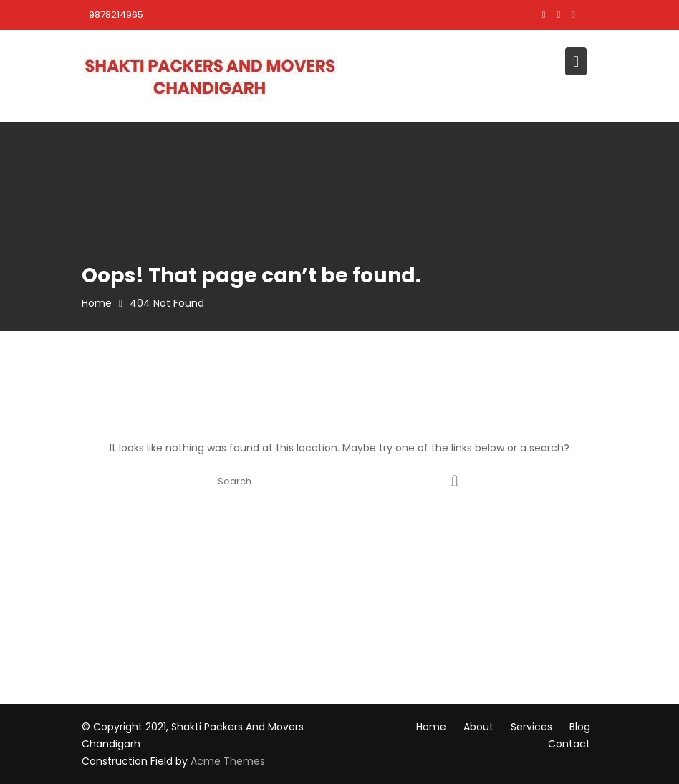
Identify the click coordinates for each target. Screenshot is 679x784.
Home (431, 727)
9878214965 (116, 15)
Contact (569, 744)
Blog (580, 727)
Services (531, 727)
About (478, 727)
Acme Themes (228, 761)
